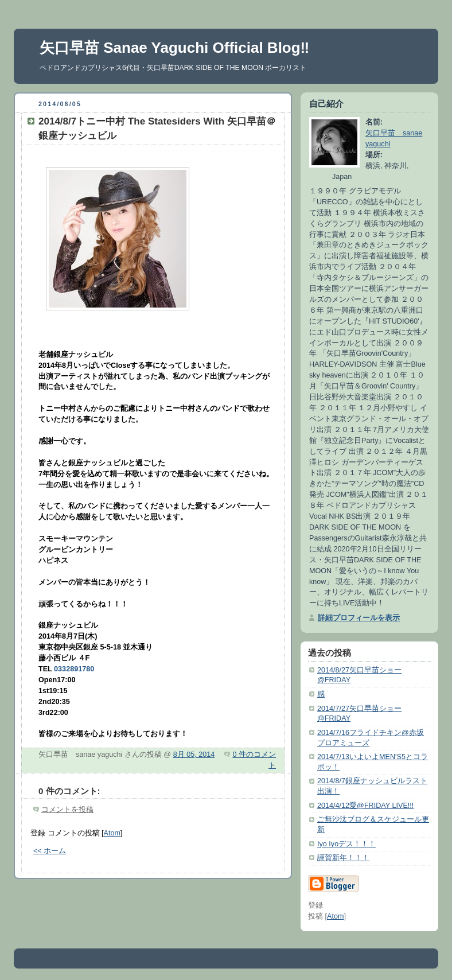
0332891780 (74, 669)
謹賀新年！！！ (343, 858)
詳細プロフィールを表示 (359, 618)
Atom (112, 833)
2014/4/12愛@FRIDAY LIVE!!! (365, 806)
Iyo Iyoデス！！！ (346, 844)
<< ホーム (50, 851)
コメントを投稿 (67, 810)
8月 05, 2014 (194, 755)
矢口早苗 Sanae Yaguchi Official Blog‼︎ (174, 48)
